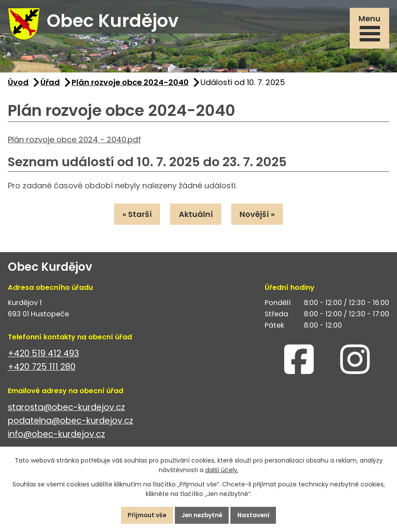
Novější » (258, 215)
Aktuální (196, 215)
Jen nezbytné (202, 515)
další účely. (222, 470)
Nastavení (255, 515)
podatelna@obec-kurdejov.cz (71, 422)
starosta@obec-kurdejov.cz (66, 409)
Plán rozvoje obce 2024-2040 (130, 84)
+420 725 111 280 (42, 368)
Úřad (50, 84)
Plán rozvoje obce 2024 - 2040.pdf (74, 141)
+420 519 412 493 (43, 355)
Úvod (18, 84)
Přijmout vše (146, 515)
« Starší (137, 215)
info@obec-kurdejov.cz (56, 435)
